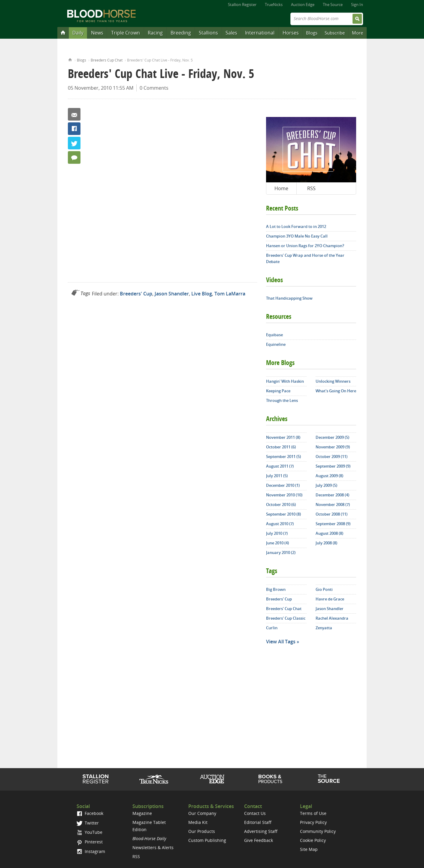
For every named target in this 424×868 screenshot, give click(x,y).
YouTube (89, 832)
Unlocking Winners (333, 381)
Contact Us (255, 813)
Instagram (91, 851)
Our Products (202, 831)
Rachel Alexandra (332, 618)
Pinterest (90, 842)
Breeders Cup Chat (107, 60)
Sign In (357, 4)
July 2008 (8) (326, 543)
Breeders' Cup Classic (286, 618)
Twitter (74, 143)
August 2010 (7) (280, 524)
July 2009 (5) (326, 485)
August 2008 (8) (329, 533)
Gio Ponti (324, 589)
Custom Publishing (207, 840)
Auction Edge (303, 4)
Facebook (74, 129)
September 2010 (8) (283, 514)
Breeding (181, 33)
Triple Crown (126, 33)
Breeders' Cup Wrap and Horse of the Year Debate (305, 258)
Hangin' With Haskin (285, 381)
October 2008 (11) (332, 514)
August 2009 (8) (329, 476)
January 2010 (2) (281, 552)
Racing (155, 33)
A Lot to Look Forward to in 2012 (296, 226)
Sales (231, 33)
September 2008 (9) (333, 524)
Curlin (272, 628)
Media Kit (198, 822)
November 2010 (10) (284, 495)
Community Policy (318, 831)
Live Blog (202, 294)
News (97, 33)
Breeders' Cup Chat (284, 609)
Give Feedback (259, 840)
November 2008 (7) (333, 504)
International (260, 33)
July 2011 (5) (277, 476)
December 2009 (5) (332, 437)
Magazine (142, 813)
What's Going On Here (336, 391)
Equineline (276, 344)
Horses (291, 33)
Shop (270, 779)
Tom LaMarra (230, 294)
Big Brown (276, 589)
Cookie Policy (313, 840)
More (357, 33)
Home (70, 59)
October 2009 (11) (332, 456)
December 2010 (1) (283, 485)
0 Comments (154, 88)
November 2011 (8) (283, 437)
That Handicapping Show (289, 298)
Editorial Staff (258, 822)
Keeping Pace (278, 391)
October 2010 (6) (281, 504)
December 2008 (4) (332, 495)
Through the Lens (282, 400)
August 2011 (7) (280, 466)
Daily (78, 33)
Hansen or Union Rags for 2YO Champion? (305, 246)
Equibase (274, 335)
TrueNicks (274, 4)
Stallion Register (242, 4)
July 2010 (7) (277, 533)
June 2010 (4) (277, 543)
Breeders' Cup (136, 294)
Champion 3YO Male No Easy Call (297, 236)
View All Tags (281, 642)
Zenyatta (324, 628)
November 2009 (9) (333, 447)
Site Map (309, 849)
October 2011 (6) (281, 447)
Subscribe (335, 33)
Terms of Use (313, 813)
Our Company (202, 813)
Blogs (312, 33)
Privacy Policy (313, 822)
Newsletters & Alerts (153, 847)
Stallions (208, 33)
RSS (311, 188)
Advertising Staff (261, 831)
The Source (333, 4)
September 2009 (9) (333, 466)
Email (74, 114)
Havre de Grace (330, 599)
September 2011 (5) (283, 456)
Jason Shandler (172, 294)
